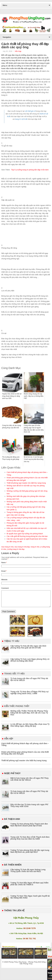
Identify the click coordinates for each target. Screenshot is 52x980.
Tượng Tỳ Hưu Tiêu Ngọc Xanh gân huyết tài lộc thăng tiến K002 (30, 900)
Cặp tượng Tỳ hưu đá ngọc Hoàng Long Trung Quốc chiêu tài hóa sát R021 (28, 874)
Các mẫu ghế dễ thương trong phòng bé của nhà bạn (27, 536)
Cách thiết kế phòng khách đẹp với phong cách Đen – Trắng (25, 748)
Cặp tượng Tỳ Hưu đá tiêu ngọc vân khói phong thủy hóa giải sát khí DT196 (28, 650)
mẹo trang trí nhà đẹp (22, 547)
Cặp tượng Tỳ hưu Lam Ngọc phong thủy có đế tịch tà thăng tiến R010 (30, 663)
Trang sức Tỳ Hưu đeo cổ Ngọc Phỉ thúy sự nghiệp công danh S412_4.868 (29, 696)
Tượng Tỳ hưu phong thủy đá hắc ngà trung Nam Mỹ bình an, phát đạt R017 (30, 854)
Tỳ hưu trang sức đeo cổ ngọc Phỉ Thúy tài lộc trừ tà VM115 (29, 683)
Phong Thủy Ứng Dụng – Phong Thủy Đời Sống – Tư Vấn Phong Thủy (29, 966)
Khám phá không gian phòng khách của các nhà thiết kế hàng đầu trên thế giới (25, 756)
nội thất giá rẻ (30, 111)
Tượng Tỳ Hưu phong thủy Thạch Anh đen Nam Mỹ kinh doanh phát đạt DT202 (29, 828)
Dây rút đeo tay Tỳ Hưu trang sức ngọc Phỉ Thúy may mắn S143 (29, 809)
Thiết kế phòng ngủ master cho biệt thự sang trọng (26, 483)
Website (4, 580)
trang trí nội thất (21, 119)
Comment (5, 588)
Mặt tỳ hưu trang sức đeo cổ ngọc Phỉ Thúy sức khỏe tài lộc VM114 (29, 782)
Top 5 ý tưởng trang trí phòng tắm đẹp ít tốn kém (30, 170)
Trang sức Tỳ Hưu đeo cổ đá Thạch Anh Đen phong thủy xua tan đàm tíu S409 (30, 841)
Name (4, 563)
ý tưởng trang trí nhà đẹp (16, 549)
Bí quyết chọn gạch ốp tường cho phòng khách (25, 534)
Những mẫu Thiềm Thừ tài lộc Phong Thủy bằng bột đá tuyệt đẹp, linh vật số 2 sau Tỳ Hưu (29, 716)
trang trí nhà (35, 547)
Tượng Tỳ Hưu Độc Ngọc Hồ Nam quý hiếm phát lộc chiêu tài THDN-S (29, 887)
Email (4, 571)
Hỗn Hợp (18, 51)
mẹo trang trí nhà (7, 547)
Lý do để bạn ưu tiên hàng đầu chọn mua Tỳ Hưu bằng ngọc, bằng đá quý (30, 728)
